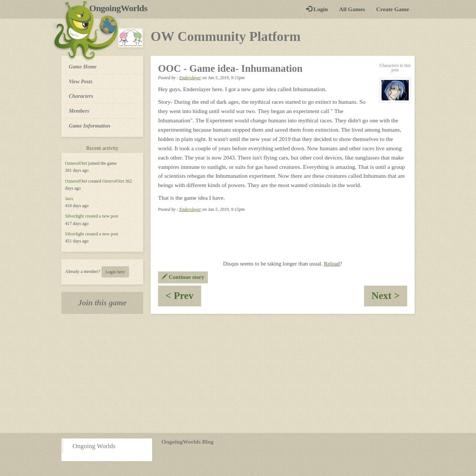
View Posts (81, 81)
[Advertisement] (238, 373)
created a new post (102, 216)
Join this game (102, 303)
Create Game (393, 9)
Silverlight (75, 216)
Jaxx (69, 199)
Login (317, 9)
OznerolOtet (76, 163)
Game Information (90, 126)
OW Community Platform (226, 36)
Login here (115, 272)
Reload (332, 264)
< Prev (183, 298)
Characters (81, 96)
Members (79, 111)
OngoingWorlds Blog (187, 442)
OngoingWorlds (121, 8)
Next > (389, 298)
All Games (352, 9)
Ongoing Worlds (94, 446)
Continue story (183, 277)
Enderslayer (190, 78)
